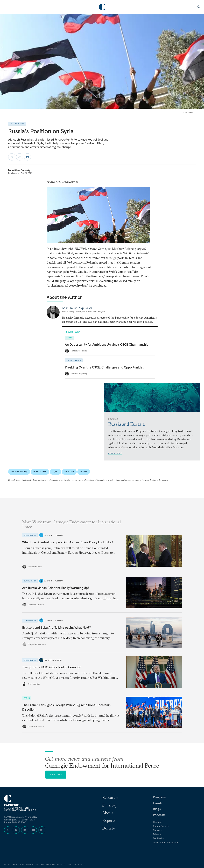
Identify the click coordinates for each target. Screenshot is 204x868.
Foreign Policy (19, 472)
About (108, 813)
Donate (108, 828)
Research (110, 797)
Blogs (157, 809)
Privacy (157, 834)
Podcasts (159, 815)
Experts (109, 820)
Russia (84, 472)
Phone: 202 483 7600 (15, 822)
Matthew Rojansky (21, 170)
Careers (157, 830)
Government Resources (166, 842)
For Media (158, 838)
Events (158, 803)
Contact (157, 822)
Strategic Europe (53, 660)
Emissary (110, 805)
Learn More (115, 453)
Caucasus (69, 472)
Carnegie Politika (54, 535)
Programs (160, 797)
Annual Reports (161, 826)
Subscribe (56, 774)
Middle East (40, 472)
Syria (55, 472)
